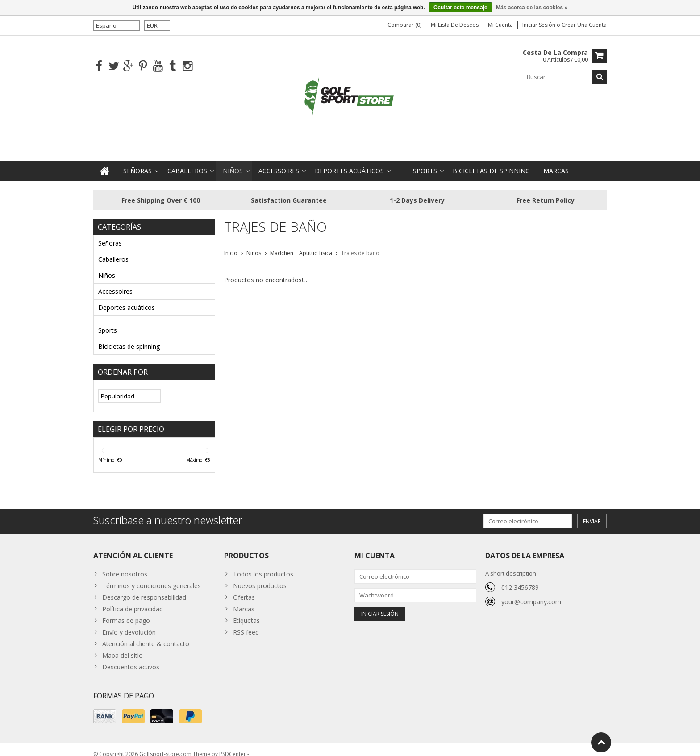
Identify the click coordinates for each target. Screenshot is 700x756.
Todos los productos (263, 565)
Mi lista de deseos (455, 25)
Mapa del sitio (123, 646)
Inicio (231, 244)
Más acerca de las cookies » (532, 8)
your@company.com (531, 593)
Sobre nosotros (125, 565)
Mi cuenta (500, 25)
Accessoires (279, 162)
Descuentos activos (131, 658)
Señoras (137, 162)
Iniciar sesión (540, 25)
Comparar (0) (404, 25)
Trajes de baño (360, 244)
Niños (233, 162)
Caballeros (187, 162)
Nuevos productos (260, 577)
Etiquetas (246, 612)
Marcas (556, 162)
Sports (425, 162)
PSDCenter (233, 745)
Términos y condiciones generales (152, 577)
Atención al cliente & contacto (146, 635)
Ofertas (244, 588)
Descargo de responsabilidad (144, 588)
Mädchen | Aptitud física (301, 244)
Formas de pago (126, 612)
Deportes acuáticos (349, 162)
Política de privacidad (133, 600)
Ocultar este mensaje (460, 8)
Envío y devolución (129, 623)
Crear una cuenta (584, 25)
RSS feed (246, 623)
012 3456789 (520, 578)
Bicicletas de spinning (491, 162)
